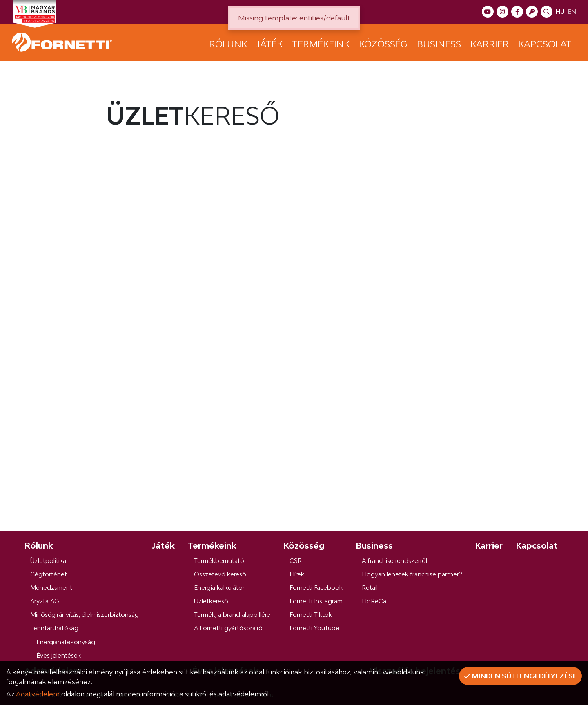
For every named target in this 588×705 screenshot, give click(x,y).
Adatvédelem (38, 694)
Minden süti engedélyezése (520, 676)
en (572, 12)
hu (560, 12)
